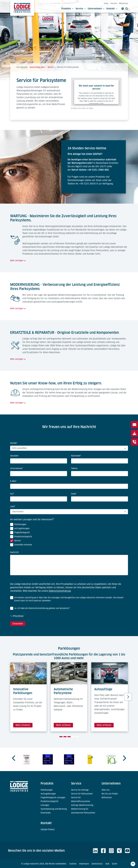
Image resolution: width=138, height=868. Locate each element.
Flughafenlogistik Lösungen (53, 798)
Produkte (67, 9)
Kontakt (112, 9)
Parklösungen (47, 790)
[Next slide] (128, 697)
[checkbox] (69, 535)
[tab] (61, 737)
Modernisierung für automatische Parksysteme (83, 811)
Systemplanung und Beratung (54, 809)
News (106, 3)
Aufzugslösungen (48, 794)
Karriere (114, 3)
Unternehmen (96, 9)
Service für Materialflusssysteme (81, 799)
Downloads (46, 813)
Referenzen (124, 3)
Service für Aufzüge (80, 790)
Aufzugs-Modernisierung (82, 805)
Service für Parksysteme (82, 794)
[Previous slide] (14, 758)
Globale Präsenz (48, 829)
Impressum (84, 864)
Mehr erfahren (23, 725)
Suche (114, 864)
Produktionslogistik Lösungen (50, 803)
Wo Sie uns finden (110, 794)
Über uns (106, 790)
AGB (107, 864)
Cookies (73, 864)
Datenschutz (97, 864)
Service (81, 9)
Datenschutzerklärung (60, 591)
